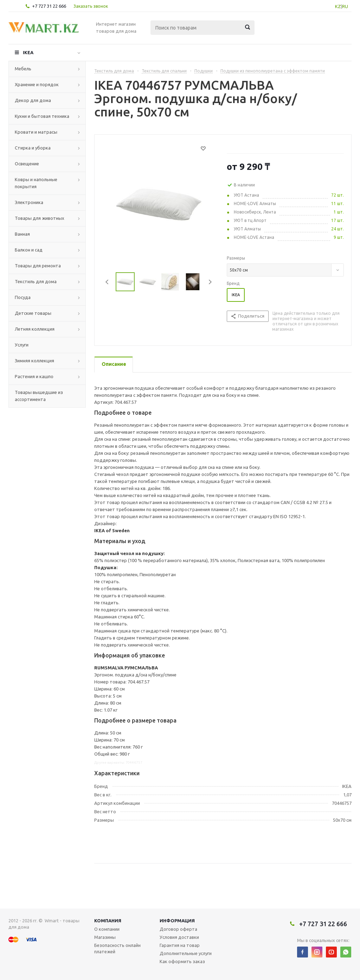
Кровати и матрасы (36, 132)
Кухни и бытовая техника (42, 116)
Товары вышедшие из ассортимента (39, 396)
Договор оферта (178, 929)
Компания (108, 921)
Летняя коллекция (35, 329)
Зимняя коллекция (34, 361)
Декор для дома (33, 100)
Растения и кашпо (34, 376)
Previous (107, 282)
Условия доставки (179, 937)
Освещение (27, 164)
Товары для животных (40, 218)
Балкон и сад (29, 250)
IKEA (28, 52)
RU (345, 6)
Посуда (23, 297)
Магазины (105, 937)
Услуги (22, 345)
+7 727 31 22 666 (49, 6)
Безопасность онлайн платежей (117, 948)
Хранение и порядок (37, 84)
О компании (107, 929)
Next (210, 282)
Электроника (29, 202)
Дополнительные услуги (186, 953)
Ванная (22, 234)
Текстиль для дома (36, 281)
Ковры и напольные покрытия (36, 183)
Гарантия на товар (180, 945)
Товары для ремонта (38, 266)
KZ (338, 6)
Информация (177, 921)
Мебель (23, 69)
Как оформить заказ (182, 961)
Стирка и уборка (33, 148)
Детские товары (33, 313)
